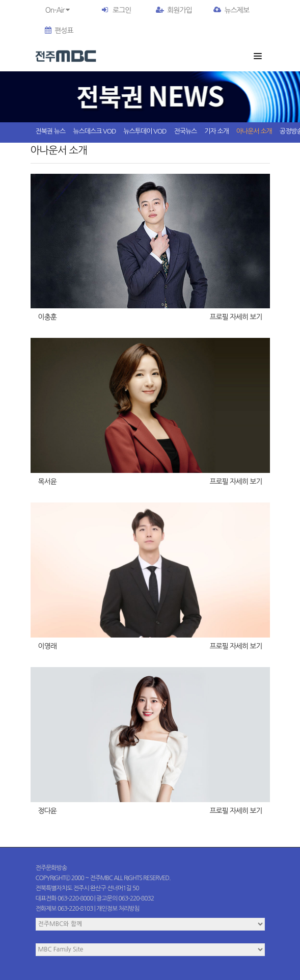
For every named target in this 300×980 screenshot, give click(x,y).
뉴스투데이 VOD (145, 131)
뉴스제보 (231, 10)
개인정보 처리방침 (118, 909)
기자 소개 (216, 131)
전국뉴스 (185, 131)
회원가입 (174, 10)
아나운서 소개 (254, 131)
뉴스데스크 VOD (94, 131)
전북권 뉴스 (51, 131)
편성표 (59, 31)
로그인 (122, 10)
